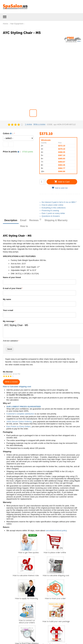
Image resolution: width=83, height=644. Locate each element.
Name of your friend (12, 277)
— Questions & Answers (50, 216)
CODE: (50, 124)
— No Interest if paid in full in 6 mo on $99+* (58, 202)
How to (24, 226)
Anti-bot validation (10, 341)
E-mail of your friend (12, 288)
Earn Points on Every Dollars (19, 426)
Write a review (39, 124)
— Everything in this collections (53, 208)
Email (23, 220)
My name (7, 299)
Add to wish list (60, 188)
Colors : (8, 134)
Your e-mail (8, 310)
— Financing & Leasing (49, 210)
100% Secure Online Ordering (19, 422)
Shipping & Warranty (56, 220)
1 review (28, 124)
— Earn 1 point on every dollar (52, 213)
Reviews (35, 220)
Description (11, 220)
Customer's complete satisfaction (20, 414)
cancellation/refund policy (56, 531)
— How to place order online (51, 205)
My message (9, 321)
